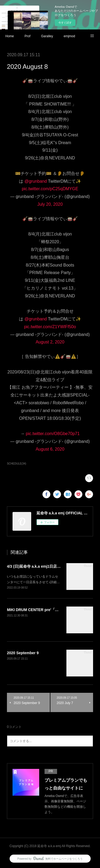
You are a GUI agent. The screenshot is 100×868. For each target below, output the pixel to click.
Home (10, 36)
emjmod (69, 36)
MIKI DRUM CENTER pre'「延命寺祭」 (40, 610)
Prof (27, 36)
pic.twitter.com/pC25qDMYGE (50, 189)
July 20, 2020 (50, 204)
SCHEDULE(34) (17, 464)
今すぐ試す (65, 23)
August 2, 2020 (50, 342)
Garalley (47, 36)
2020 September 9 (23, 653)
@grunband (36, 181)
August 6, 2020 (50, 449)
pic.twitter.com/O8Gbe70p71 (53, 434)
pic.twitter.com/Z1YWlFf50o (50, 327)
